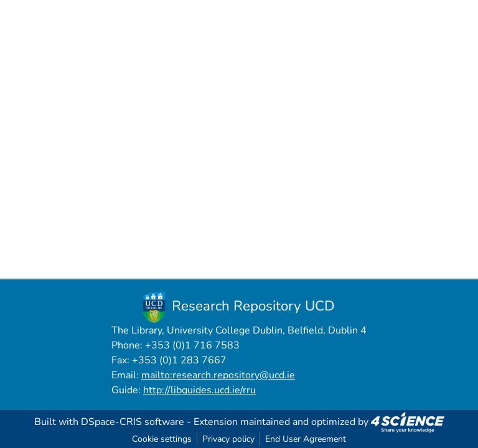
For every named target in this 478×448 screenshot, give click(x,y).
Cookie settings (162, 439)
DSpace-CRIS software (133, 422)
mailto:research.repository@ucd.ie (218, 375)
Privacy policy (228, 439)
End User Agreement (306, 439)
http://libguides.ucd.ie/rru (199, 390)
